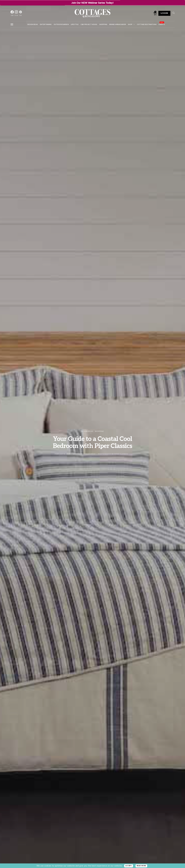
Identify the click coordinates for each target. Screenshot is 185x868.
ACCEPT (129, 866)
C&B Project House (89, 24)
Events (162, 24)
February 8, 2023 (62, 454)
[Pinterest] (20, 13)
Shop (130, 24)
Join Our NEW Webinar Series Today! (92, 3)
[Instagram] (16, 13)
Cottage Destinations (147, 24)
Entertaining (46, 24)
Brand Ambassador (118, 24)
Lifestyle (75, 24)
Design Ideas (33, 24)
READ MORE (141, 866)
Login (164, 13)
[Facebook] (12, 13)
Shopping (103, 24)
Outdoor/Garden (61, 24)
